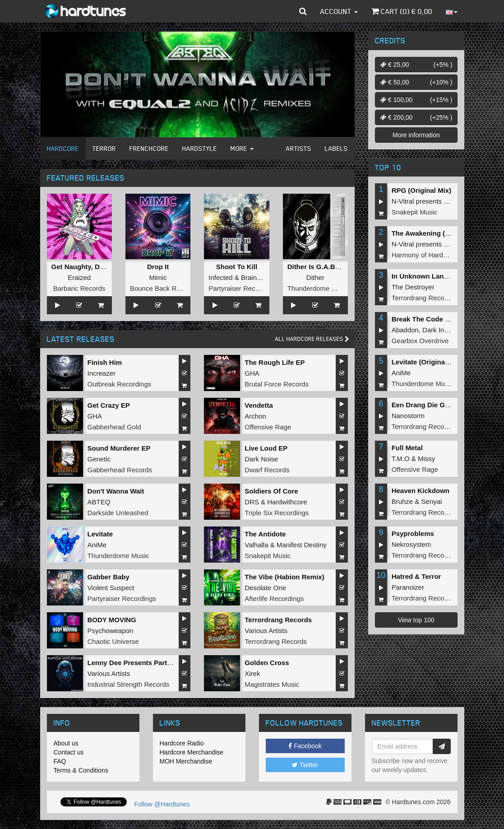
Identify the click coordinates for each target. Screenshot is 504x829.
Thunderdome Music (318, 288)
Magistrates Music (272, 684)
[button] (303, 11)
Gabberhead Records (120, 470)
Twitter (305, 765)
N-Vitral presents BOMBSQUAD (440, 201)
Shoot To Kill (237, 267)
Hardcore (63, 148)
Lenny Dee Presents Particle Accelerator (153, 663)
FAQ (60, 761)
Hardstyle (200, 148)
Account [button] (339, 11)
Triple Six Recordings (277, 513)
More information (416, 135)
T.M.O (401, 459)
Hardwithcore (287, 502)
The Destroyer (413, 287)
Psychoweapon (111, 631)
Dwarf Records (267, 470)
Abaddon (405, 330)
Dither (315, 277)
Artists (299, 148)
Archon (255, 416)
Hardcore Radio (182, 743)
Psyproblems (413, 533)
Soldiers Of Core (271, 491)
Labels (336, 148)
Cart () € (402, 11)
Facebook (305, 746)
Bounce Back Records (163, 288)
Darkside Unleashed (118, 513)
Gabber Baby (109, 577)
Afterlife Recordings (274, 598)
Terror (104, 148)
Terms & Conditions (81, 770)
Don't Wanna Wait (116, 491)
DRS (252, 502)
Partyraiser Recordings (243, 288)
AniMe (97, 545)
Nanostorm (408, 416)
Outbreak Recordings (120, 384)
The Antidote (265, 534)
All (312, 339)
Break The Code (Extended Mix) (442, 319)
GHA (252, 373)
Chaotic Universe (113, 641)
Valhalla (256, 545)
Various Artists (266, 631)
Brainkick (255, 277)
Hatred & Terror (416, 576)
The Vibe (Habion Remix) (284, 577)
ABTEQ (99, 502)
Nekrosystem (412, 544)
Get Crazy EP (109, 405)
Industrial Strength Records (129, 684)
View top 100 (416, 620)
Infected (220, 277)
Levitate (100, 534)
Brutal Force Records (277, 384)
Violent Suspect (111, 588)
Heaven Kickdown (421, 491)
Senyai (432, 501)
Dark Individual (445, 330)
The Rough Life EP (275, 362)
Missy (426, 459)
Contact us (69, 752)
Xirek (252, 673)
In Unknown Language (428, 276)
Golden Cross (267, 663)
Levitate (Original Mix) (427, 362)
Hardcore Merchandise (192, 752)
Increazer (102, 373)
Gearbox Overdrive (420, 341)
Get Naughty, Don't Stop (90, 267)
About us (66, 743)
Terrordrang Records (278, 620)
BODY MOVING (112, 620)
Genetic (99, 459)
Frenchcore (149, 148)
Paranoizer (408, 587)
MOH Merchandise (186, 761)
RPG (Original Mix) (422, 190)
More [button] (242, 148)
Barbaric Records (79, 288)
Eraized (79, 277)
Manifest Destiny (302, 545)
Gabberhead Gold (114, 427)
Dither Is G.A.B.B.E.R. (322, 267)
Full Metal (407, 448)
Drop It (158, 267)
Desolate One (265, 588)
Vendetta (259, 405)
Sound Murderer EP (119, 448)
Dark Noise (261, 459)
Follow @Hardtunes (162, 804)
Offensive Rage (268, 427)
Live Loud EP (266, 448)
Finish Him (105, 362)
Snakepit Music (268, 556)
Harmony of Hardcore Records (437, 255)
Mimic (158, 277)
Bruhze (402, 501)
